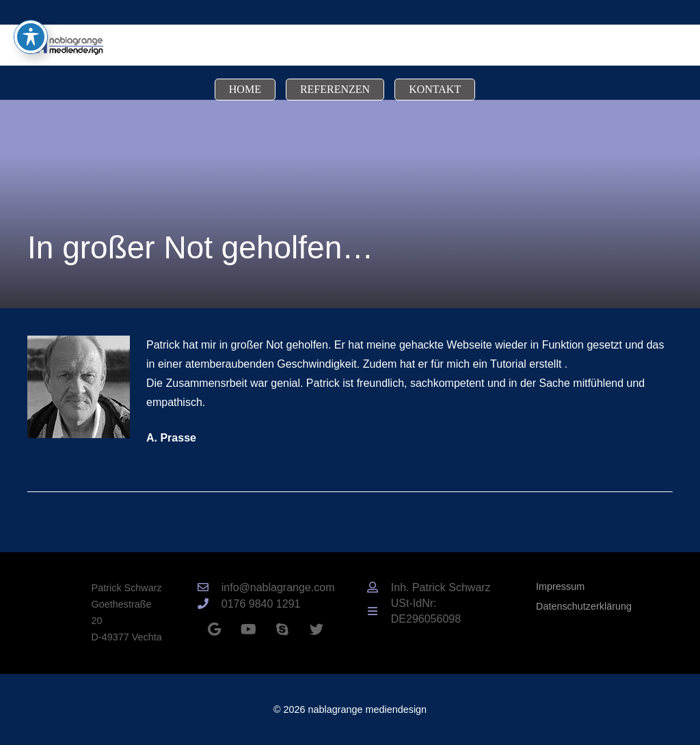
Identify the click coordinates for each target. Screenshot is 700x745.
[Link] (66, 45)
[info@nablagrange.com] (209, 588)
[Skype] (282, 629)
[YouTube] (248, 629)
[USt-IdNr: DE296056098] (379, 612)
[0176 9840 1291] (209, 604)
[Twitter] (317, 629)
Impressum (560, 586)
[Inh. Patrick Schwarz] (379, 588)
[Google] (214, 629)
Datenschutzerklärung (584, 606)
